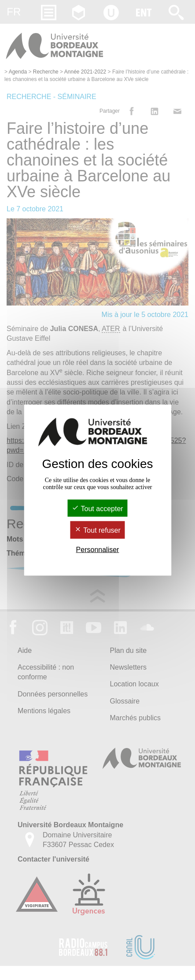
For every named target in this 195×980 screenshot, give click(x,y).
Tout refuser (97, 530)
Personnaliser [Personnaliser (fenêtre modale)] (98, 549)
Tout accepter (97, 509)
